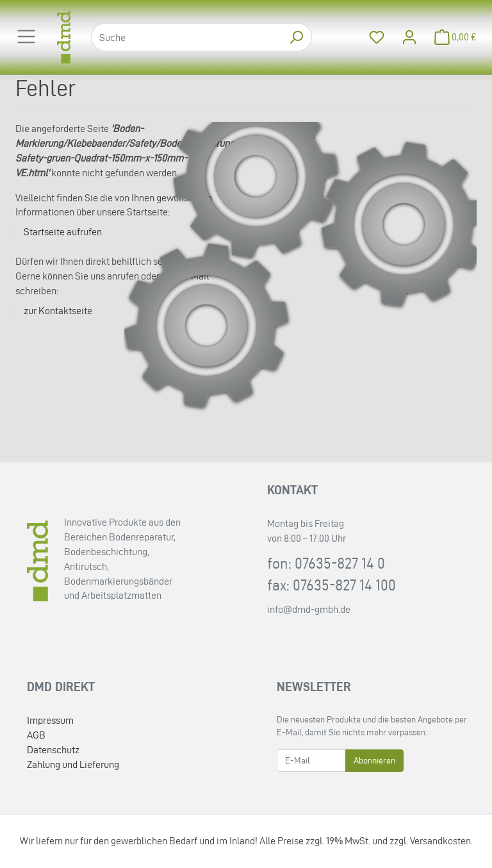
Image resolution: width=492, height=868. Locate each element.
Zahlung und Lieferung (73, 764)
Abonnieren (374, 761)
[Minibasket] (452, 38)
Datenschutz (53, 750)
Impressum (50, 720)
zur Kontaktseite (58, 311)
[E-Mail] (311, 761)
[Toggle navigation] (26, 37)
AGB (36, 735)
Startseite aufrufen (63, 232)
